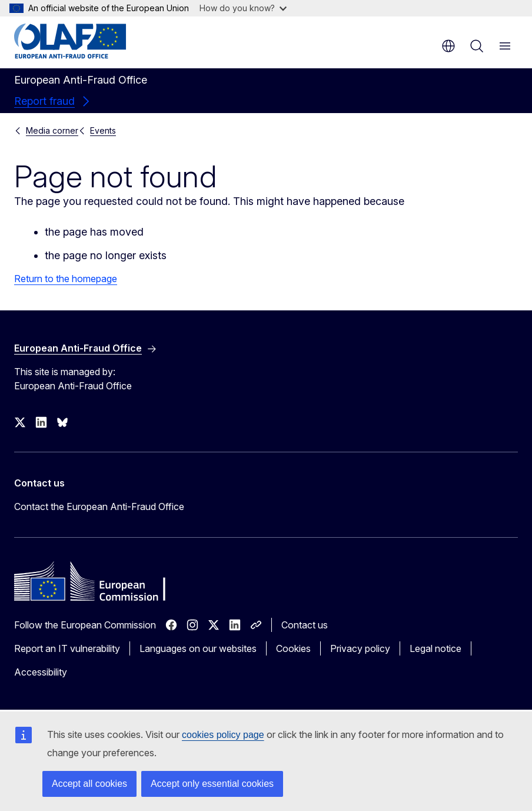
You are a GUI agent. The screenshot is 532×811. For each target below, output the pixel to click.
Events (103, 130)
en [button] (448, 46)
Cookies (293, 648)
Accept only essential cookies (212, 784)
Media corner (52, 130)
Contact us (305, 625)
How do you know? (243, 8)
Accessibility (41, 672)
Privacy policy (360, 648)
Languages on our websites (198, 648)
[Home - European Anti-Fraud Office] (85, 41)
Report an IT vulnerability (67, 648)
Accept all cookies (89, 784)
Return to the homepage (66, 279)
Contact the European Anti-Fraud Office (99, 507)
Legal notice (435, 648)
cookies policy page (223, 735)
